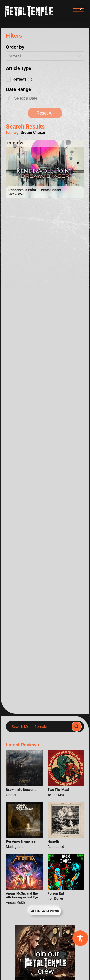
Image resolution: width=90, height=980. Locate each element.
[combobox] (41, 56)
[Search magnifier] (77, 727)
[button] (45, 79)
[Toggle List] (79, 56)
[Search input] (40, 727)
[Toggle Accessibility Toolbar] (80, 938)
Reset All (45, 113)
